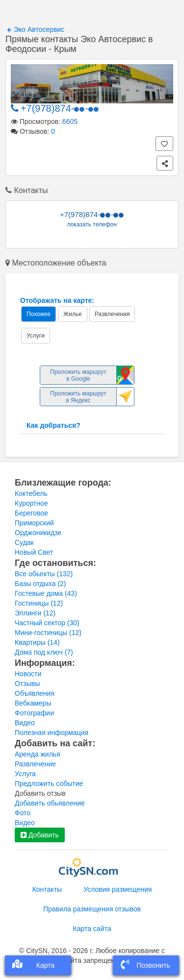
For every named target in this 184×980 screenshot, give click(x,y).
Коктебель (31, 493)
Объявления (35, 693)
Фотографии (34, 713)
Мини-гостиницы (48, 633)
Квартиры (37, 642)
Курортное (31, 503)
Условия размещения (118, 889)
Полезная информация (52, 733)
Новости (28, 674)
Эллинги (35, 613)
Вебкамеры (33, 703)
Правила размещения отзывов (92, 909)
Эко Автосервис (36, 29)
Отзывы (27, 684)
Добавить (40, 835)
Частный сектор (47, 623)
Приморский (34, 523)
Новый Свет (34, 552)
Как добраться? (53, 425)
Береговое (31, 513)
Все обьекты (44, 574)
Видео (25, 723)
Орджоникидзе (38, 533)
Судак (24, 542)
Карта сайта (92, 929)
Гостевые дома (46, 593)
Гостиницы (39, 603)
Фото (23, 813)
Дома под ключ (44, 652)
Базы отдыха (40, 584)
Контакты (47, 889)
